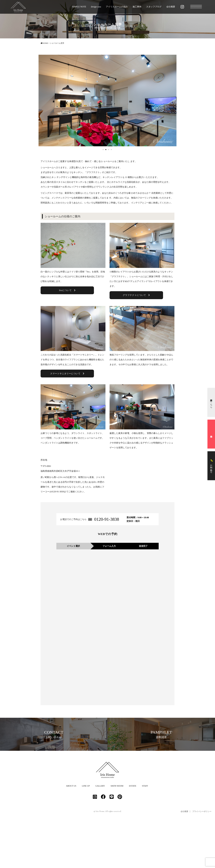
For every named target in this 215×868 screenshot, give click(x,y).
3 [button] (109, 150)
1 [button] (103, 150)
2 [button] (106, 150)
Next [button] (148, 103)
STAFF (145, 832)
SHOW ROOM (117, 832)
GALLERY (100, 832)
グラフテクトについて (136, 295)
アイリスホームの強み (117, 7)
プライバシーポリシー (202, 858)
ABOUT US (71, 832)
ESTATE (133, 832)
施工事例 (137, 7)
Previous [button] (67, 103)
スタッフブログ (154, 7)
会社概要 (171, 7)
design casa (96, 7)
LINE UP (86, 832)
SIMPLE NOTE (79, 7)
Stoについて (67, 290)
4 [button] (112, 150)
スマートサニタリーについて (67, 374)
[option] (108, 100)
